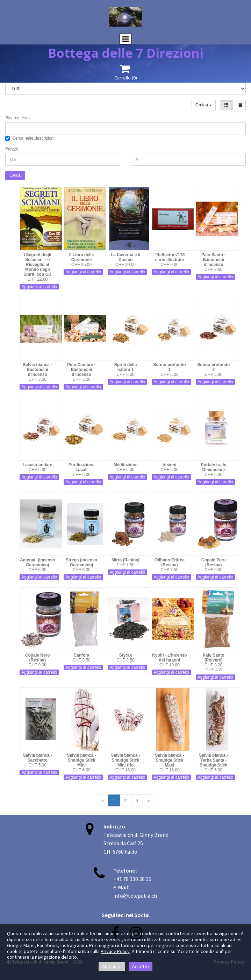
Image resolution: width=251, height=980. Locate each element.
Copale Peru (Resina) (214, 562)
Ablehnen (112, 966)
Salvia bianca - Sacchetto (38, 758)
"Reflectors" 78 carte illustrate (170, 257)
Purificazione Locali (82, 467)
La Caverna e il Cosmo (126, 257)
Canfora (81, 655)
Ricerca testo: (18, 118)
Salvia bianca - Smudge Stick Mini (81, 760)
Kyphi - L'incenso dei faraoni (170, 658)
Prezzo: (12, 149)
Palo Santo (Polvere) (214, 658)
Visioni (169, 465)
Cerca (15, 175)
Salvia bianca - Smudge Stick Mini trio (125, 760)
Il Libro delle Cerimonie (82, 257)
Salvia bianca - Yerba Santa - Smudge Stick (213, 760)
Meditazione (126, 465)
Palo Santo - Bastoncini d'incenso (213, 260)
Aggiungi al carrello (39, 287)
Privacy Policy (115, 951)
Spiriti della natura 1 (126, 367)
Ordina (204, 105)
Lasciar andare (38, 465)
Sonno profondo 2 (213, 367)
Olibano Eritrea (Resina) (170, 562)
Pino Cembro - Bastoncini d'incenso (81, 370)
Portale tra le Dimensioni (213, 467)
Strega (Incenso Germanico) (81, 562)
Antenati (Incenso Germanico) (38, 562)
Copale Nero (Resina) (38, 658)
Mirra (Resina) (125, 560)
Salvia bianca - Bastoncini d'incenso (38, 370)
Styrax (126, 655)
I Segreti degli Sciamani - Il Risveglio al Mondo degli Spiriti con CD (38, 265)
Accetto (141, 966)
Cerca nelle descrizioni (30, 138)
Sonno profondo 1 (169, 367)
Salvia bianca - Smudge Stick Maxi (169, 760)
